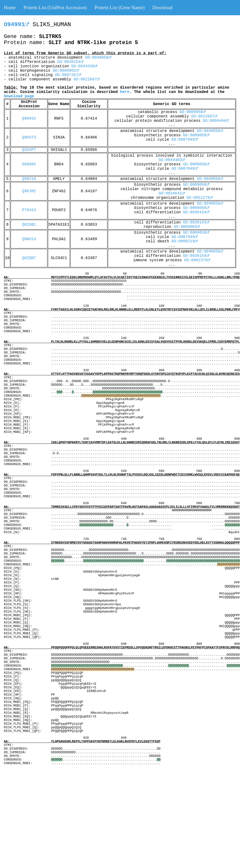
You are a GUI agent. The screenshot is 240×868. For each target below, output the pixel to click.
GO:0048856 (98, 58)
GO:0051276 (200, 198)
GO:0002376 (197, 260)
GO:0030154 (70, 62)
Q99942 (29, 119)
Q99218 (29, 179)
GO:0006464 (216, 121)
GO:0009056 (193, 112)
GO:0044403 (172, 160)
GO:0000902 (66, 71)
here (125, 92)
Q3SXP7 (29, 150)
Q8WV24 (29, 239)
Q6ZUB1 (29, 225)
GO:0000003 (187, 227)
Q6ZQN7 (29, 258)
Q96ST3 (29, 138)
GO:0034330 (84, 66)
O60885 (29, 164)
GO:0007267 (68, 75)
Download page (19, 96)
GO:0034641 (172, 193)
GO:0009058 (196, 135)
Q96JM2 (29, 191)
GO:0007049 (184, 140)
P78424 (29, 210)
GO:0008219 (184, 241)
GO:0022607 (87, 79)
